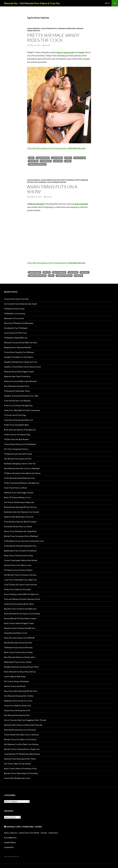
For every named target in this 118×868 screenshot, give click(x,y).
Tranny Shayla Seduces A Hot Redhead (20, 444)
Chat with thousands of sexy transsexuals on (56, 148)
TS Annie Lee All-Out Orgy (15, 415)
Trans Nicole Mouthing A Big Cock (18, 420)
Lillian (47, 45)
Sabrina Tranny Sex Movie (15, 686)
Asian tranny (35, 272)
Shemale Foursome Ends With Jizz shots (21, 343)
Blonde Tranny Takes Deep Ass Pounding (21, 773)
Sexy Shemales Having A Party (17, 386)
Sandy (68, 161)
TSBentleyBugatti (64, 276)
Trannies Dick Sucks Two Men (16, 299)
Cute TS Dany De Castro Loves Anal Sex (20, 585)
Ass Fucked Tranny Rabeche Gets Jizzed (20, 304)
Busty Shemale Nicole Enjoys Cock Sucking (22, 614)
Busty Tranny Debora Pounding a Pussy (20, 768)
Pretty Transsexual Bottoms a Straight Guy (22, 483)
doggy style (80, 158)
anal (31, 158)
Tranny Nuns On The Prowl (15, 333)
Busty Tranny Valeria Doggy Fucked (19, 623)
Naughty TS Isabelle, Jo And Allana (18, 357)
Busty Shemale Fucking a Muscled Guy (20, 672)
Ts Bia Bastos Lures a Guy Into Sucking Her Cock (24, 541)
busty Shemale (59, 272)
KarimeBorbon (10, 838)
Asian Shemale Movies (51, 180)
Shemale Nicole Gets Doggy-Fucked (19, 372)
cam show (73, 272)
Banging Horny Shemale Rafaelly (18, 347)
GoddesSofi (9, 847)
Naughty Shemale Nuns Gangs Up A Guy (21, 362)
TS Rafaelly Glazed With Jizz (16, 338)
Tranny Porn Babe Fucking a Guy (18, 706)
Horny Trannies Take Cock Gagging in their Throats (25, 720)
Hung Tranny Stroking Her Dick (17, 710)
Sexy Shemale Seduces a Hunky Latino (20, 657)
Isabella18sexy (10, 842)
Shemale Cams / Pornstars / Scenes (24, 827)
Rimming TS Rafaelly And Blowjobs (19, 323)
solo (51, 276)
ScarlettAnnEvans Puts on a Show (18, 526)
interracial (46, 161)
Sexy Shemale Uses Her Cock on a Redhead (22, 468)
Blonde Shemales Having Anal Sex (18, 643)
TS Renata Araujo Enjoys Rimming (18, 647)
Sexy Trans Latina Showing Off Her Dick (21, 691)
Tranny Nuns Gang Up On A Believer (19, 352)
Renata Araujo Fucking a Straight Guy (20, 628)
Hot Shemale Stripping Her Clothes (19, 696)
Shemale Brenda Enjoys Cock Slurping (20, 730)
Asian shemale (43, 158)
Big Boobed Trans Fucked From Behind (20, 551)
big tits (47, 272)
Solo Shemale (40, 182)
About (107, 3)
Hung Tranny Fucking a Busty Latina (19, 604)
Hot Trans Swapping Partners (16, 449)
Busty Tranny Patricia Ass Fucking (18, 652)
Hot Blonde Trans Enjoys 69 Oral (18, 459)
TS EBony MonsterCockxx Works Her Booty (22, 473)
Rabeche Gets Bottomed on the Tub (19, 517)
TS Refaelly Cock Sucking (14, 313)
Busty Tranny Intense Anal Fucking (18, 555)
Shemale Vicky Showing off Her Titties (20, 759)
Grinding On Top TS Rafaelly (16, 328)
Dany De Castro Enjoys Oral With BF (19, 638)
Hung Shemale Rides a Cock (16, 633)
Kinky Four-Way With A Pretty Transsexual (22, 410)
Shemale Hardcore (67, 28)
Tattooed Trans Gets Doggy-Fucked (19, 493)
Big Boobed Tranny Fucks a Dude (18, 662)
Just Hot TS (6, 857)
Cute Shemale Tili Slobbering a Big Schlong (22, 754)
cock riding (57, 158)
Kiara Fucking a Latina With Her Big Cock (21, 594)
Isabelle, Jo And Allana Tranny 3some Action (23, 367)
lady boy (58, 161)
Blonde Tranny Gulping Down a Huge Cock (22, 749)
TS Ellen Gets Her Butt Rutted (16, 439)
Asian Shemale (34, 28)
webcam (79, 276)
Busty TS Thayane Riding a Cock (17, 497)
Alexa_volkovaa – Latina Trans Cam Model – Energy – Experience (31, 833)
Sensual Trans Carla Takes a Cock (18, 565)
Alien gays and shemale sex (12, 857)
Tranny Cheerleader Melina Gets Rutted (21, 560)
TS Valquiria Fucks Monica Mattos (18, 570)
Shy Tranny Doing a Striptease (16, 681)
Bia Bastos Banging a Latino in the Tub (20, 464)
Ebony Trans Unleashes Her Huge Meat (20, 531)
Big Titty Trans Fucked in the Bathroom (20, 609)
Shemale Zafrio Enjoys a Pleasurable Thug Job (23, 725)
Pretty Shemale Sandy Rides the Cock (53, 38)
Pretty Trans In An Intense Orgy (17, 434)
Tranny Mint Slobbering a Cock (17, 778)
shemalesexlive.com (37, 164)
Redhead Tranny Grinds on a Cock (18, 701)
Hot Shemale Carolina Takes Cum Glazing (21, 744)
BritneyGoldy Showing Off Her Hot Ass (20, 507)
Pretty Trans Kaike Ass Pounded (17, 589)
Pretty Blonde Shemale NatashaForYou (20, 546)
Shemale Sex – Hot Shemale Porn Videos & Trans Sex (32, 3)
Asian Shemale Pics (49, 28)
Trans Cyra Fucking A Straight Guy (18, 405)
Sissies (18, 857)
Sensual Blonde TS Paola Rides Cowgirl (20, 618)
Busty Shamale (68, 180)
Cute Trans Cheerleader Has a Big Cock (20, 580)
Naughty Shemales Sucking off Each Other (22, 667)
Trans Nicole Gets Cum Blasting (17, 401)
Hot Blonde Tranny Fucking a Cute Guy (20, 575)
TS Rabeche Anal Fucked (14, 309)
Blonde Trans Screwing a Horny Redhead (21, 536)
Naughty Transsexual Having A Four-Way (21, 396)
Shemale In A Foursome (14, 318)
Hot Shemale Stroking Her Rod (17, 715)
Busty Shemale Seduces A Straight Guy (20, 430)
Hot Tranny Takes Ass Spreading (17, 764)
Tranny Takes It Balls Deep (15, 676)
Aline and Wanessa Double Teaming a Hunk (22, 599)
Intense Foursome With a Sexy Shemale (20, 381)
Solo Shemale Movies (57, 182)
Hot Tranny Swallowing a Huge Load (19, 502)
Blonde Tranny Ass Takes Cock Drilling (20, 739)
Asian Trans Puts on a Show (52, 189)
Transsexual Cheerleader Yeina (17, 391)
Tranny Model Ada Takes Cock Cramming (21, 735)
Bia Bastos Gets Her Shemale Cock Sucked (22, 512)
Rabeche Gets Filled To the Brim (17, 376)
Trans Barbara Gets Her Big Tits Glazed (20, 522)
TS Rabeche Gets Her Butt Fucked (18, 454)
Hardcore (33, 161)
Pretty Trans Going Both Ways (17, 425)
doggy (68, 158)
